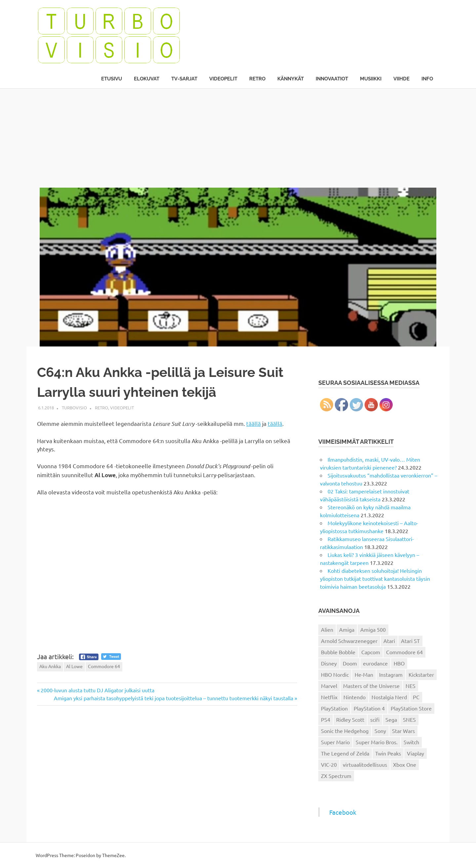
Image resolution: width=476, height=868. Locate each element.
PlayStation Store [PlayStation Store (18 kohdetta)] (411, 708)
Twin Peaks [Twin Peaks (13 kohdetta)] (388, 753)
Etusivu (112, 79)
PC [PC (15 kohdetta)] (416, 697)
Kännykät (291, 79)
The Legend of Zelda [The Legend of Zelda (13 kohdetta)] (345, 753)
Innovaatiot (332, 79)
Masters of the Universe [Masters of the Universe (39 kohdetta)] (371, 686)
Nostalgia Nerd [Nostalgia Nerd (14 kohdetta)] (389, 697)
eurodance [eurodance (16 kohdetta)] (375, 663)
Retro (257, 79)
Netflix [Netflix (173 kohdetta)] (329, 697)
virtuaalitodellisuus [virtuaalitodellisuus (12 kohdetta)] (365, 764)
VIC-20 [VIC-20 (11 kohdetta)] (329, 764)
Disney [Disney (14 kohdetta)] (329, 663)
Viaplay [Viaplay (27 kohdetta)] (416, 753)
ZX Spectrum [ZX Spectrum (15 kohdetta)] (336, 776)
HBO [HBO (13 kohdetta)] (399, 663)
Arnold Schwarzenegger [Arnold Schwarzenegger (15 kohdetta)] (349, 641)
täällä (254, 423)
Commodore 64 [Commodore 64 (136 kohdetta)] (404, 652)
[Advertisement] (238, 138)
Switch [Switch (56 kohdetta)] (411, 742)
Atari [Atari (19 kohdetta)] (389, 641)
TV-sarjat (184, 79)
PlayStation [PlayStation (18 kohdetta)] (334, 708)
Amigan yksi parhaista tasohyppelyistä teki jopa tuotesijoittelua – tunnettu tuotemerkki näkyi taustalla (174, 698)
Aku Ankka (50, 666)
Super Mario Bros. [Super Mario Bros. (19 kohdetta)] (377, 742)
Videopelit (223, 79)
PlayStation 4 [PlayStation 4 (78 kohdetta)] (369, 708)
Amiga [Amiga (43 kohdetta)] (347, 629)
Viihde (401, 79)
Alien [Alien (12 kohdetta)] (327, 629)
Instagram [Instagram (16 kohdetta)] (391, 674)
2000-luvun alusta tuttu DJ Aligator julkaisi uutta (97, 690)
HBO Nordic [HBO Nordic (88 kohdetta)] (335, 674)
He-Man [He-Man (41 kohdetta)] (364, 674)
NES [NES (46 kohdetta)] (411, 686)
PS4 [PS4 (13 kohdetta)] (326, 719)
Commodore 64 (104, 666)
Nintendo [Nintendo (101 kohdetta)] (355, 697)
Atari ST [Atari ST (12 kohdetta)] (410, 641)
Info (427, 79)
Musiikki (371, 79)
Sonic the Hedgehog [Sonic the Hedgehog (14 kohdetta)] (345, 731)
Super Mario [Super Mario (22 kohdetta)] (335, 742)
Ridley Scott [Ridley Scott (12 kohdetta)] (350, 719)
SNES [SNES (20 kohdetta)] (409, 719)
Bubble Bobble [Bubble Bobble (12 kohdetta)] (338, 652)
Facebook (343, 812)
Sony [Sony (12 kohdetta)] (380, 731)
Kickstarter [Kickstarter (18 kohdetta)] (421, 674)
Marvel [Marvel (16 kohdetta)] (329, 686)
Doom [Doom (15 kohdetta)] (350, 663)
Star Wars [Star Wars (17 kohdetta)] (403, 731)
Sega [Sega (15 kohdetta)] (391, 719)
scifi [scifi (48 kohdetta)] (375, 719)
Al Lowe (74, 666)
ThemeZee (113, 855)
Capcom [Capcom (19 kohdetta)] (371, 652)
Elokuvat (147, 79)
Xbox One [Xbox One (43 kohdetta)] (405, 764)
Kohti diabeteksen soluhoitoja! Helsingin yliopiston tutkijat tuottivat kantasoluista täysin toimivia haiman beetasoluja (375, 578)
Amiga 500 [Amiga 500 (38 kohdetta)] (373, 629)
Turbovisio (74, 408)
